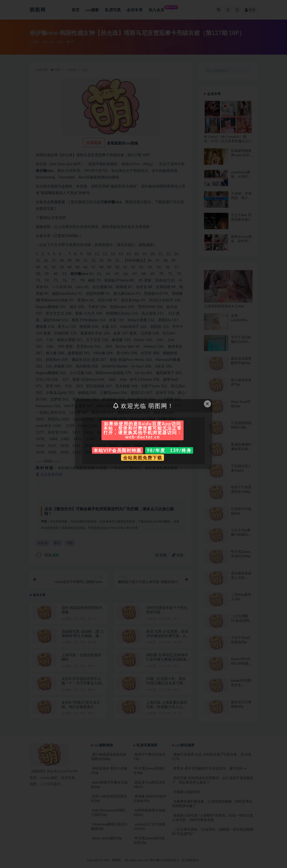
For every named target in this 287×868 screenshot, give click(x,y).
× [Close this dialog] (207, 404)
